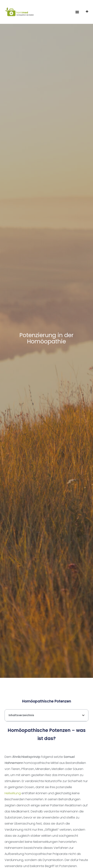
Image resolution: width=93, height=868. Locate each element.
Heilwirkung (13, 793)
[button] (77, 12)
